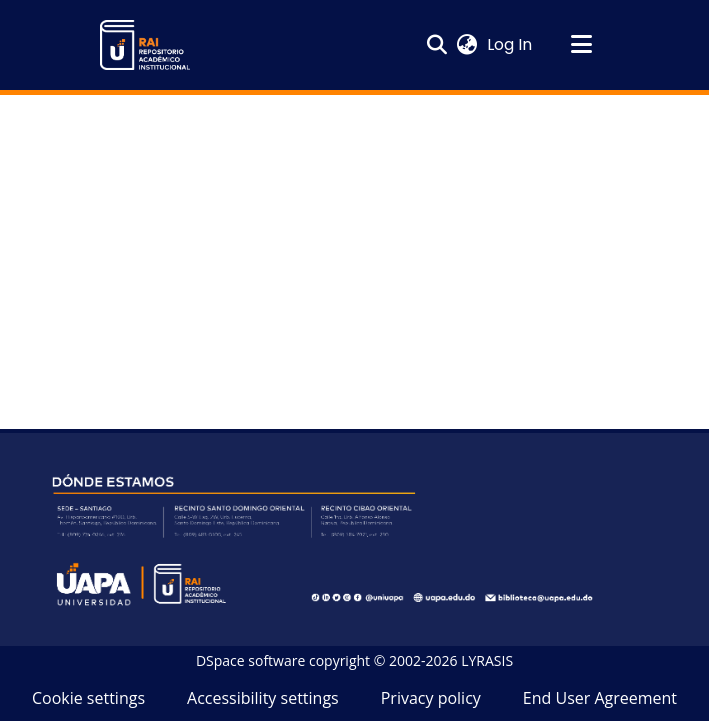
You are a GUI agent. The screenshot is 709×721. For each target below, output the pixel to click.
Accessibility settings (263, 698)
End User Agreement (600, 698)
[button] (145, 45)
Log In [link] (510, 44)
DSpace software (250, 660)
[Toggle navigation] (582, 45)
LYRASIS (487, 660)
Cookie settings (88, 698)
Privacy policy (431, 698)
